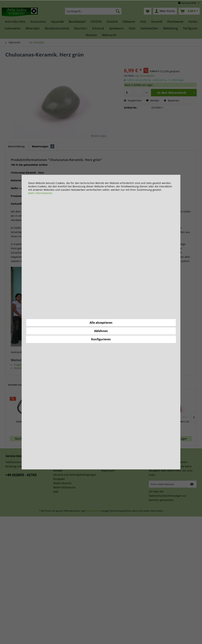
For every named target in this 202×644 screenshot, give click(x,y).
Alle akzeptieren (101, 323)
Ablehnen (101, 331)
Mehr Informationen (40, 193)
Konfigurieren (101, 339)
